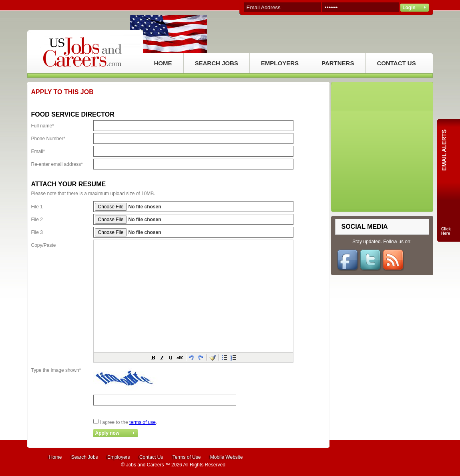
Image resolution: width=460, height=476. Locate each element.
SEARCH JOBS (217, 63)
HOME (163, 63)
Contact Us (151, 457)
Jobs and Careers (145, 465)
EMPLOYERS (280, 63)
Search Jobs (85, 457)
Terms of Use (187, 457)
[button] (153, 357)
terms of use (143, 422)
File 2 (37, 220)
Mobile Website (227, 457)
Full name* (43, 126)
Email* (38, 151)
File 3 (37, 232)
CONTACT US (396, 63)
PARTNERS (338, 63)
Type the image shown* (56, 370)
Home (56, 457)
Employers (119, 457)
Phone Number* (48, 139)
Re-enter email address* (57, 164)
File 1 (37, 207)
